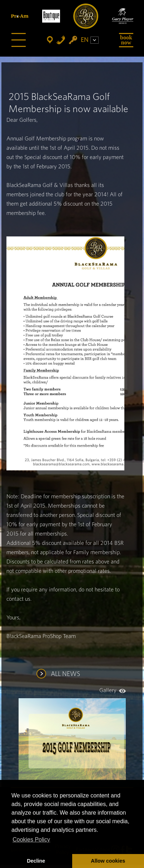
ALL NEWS (65, 674)
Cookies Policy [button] (31, 840)
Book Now (126, 40)
